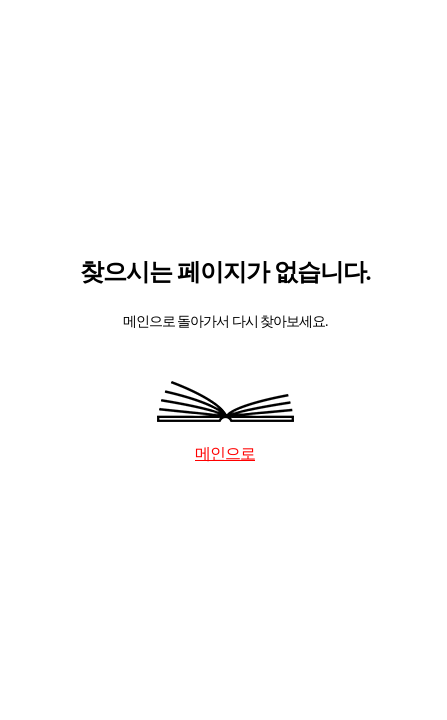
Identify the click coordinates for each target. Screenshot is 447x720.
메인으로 (225, 453)
